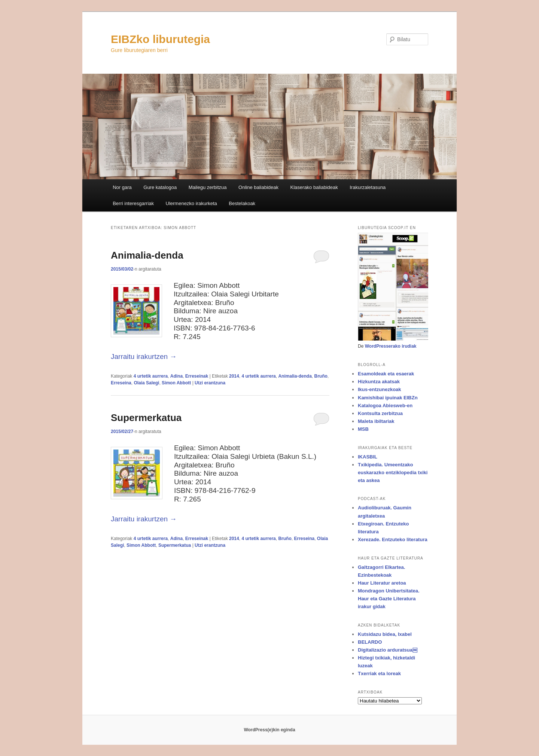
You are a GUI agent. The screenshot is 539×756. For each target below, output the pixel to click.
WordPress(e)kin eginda (269, 730)
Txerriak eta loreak (379, 673)
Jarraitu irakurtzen (144, 356)
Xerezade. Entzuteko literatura (393, 539)
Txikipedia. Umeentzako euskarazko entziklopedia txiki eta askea (393, 472)
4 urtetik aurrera (151, 376)
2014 (234, 376)
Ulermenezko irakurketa (191, 203)
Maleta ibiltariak (376, 421)
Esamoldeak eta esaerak (386, 374)
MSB (363, 429)
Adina (176, 376)
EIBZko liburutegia (160, 39)
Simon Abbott (176, 383)
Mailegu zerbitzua (208, 187)
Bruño (321, 376)
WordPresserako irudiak (391, 346)
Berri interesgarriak (133, 203)
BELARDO (370, 642)
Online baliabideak (258, 187)
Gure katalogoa (160, 187)
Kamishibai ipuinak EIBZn (388, 398)
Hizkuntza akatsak (379, 382)
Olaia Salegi (146, 383)
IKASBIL (368, 457)
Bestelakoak (242, 203)
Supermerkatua (146, 418)
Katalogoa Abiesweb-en (385, 406)
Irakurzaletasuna (368, 187)
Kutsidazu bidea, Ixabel (385, 634)
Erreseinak (197, 376)
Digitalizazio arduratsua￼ (388, 650)
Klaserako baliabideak (314, 187)
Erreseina (121, 383)
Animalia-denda (147, 255)
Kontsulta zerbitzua (380, 413)
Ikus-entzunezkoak (380, 389)
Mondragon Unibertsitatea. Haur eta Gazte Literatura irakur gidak (389, 599)
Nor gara (122, 187)
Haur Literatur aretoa (382, 583)
